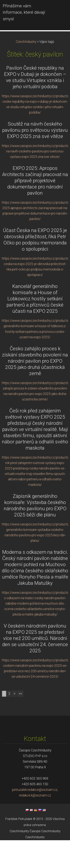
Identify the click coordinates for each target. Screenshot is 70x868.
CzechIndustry (26, 69)
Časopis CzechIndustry (45, 859)
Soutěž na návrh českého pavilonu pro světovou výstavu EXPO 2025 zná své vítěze (35, 158)
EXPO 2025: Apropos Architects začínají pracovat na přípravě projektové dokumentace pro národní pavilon (35, 208)
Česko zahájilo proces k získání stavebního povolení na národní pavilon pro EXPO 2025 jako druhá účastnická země (35, 389)
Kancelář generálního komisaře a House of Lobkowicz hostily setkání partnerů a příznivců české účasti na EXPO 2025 (35, 326)
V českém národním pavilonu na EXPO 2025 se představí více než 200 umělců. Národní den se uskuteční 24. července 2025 (35, 666)
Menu (60, 8)
